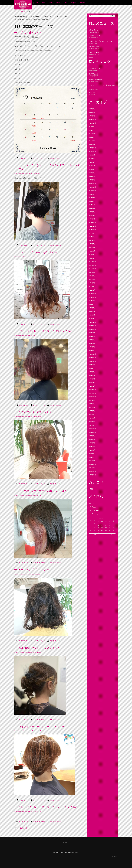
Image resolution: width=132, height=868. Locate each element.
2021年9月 (92, 272)
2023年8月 (92, 194)
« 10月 (94, 535)
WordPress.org (93, 514)
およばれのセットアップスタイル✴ (39, 648)
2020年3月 (92, 319)
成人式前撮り (93, 93)
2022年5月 (92, 244)
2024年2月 (92, 176)
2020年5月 (92, 311)
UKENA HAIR (22, 11)
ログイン (91, 503)
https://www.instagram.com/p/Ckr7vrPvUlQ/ (27, 173)
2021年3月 (92, 290)
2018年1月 (92, 386)
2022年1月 (92, 258)
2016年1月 (92, 461)
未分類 (43, 158)
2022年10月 (92, 230)
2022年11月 (92, 226)
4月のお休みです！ (94, 68)
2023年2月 (92, 215)
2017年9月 (92, 400)
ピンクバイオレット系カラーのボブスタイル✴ (45, 331)
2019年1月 (92, 351)
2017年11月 (92, 393)
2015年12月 (92, 464)
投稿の (92, 507)
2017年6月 (92, 411)
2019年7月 (92, 333)
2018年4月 (92, 379)
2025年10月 (92, 123)
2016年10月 (92, 432)
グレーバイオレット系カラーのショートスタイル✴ (48, 807)
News (43, 3)
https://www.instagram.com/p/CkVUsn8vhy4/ (28, 652)
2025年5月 (92, 137)
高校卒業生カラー (94, 74)
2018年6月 (92, 372)
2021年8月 (92, 276)
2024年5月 (92, 166)
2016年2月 (92, 457)
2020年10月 (92, 297)
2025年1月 (92, 144)
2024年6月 (92, 162)
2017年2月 (92, 425)
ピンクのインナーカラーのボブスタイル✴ (43, 491)
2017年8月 (92, 404)
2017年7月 (92, 407)
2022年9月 (92, 233)
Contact (83, 3)
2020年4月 (92, 315)
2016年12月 (92, 429)
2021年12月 (92, 262)
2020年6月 (92, 308)
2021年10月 (92, 269)
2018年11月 (92, 358)
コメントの (94, 510)
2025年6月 (92, 134)
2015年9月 (92, 468)
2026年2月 (92, 112)
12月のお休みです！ (30, 33)
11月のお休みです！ (95, 52)
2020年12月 (92, 294)
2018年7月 (92, 368)
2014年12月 (92, 471)
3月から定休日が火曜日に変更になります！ (102, 41)
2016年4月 (92, 450)
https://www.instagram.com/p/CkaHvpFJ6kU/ (28, 417)
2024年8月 (92, 159)
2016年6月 (92, 443)
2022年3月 (92, 251)
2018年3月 (92, 382)
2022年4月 (92, 247)
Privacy (64, 842)
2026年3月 (92, 109)
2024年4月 (92, 169)
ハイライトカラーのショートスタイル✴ (41, 726)
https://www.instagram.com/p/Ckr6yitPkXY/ (27, 257)
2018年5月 (92, 375)
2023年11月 (92, 187)
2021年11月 (92, 265)
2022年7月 (92, 237)
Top (37, 3)
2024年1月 (92, 180)
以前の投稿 (23, 828)
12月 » (110, 535)
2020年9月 (92, 301)
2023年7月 (92, 198)
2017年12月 (92, 390)
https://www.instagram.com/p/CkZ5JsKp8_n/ (28, 495)
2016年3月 (92, 454)
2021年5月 (92, 287)
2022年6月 (92, 240)
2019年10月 (92, 329)
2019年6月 (92, 336)
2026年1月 (92, 116)
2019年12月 (92, 322)
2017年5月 (92, 415)
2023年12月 (92, 183)
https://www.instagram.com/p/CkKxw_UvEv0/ (28, 731)
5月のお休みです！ (94, 36)
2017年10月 (92, 397)
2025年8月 (92, 127)
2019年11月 (92, 326)
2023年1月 (92, 219)
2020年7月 (92, 304)
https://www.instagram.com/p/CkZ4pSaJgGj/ (28, 574)
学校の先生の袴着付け (95, 80)
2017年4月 (92, 418)
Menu (58, 3)
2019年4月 (92, 343)
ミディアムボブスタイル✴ (34, 570)
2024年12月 (92, 148)
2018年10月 (92, 361)
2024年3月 (92, 173)
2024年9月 (92, 155)
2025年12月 (92, 119)
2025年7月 (92, 130)
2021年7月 (92, 279)
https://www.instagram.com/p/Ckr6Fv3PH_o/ (28, 336)
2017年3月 (92, 422)
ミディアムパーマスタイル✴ (35, 412)
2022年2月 (92, 255)
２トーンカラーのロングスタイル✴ (39, 252)
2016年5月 (92, 446)
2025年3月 (92, 141)
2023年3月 (92, 212)
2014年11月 (92, 475)
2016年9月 (92, 436)
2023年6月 (92, 201)
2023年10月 (92, 191)
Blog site (74, 3)
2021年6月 (92, 283)
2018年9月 (92, 365)
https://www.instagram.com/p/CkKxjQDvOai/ (28, 812)
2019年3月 (92, 347)
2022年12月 (92, 223)
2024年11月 (92, 152)
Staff (65, 3)
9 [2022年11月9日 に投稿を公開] (98, 526)
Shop (51, 3)
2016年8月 (92, 439)
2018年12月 (92, 354)
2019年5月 (92, 340)
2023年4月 (92, 208)
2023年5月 (92, 205)
